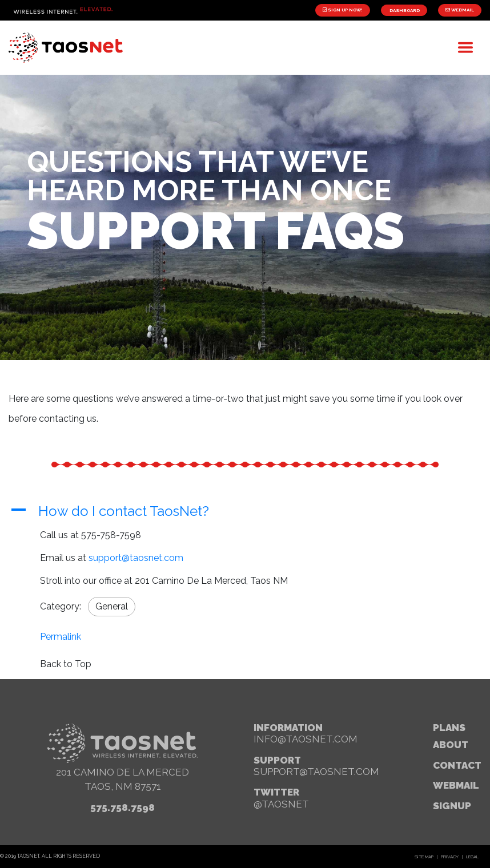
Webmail (460, 10)
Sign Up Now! (343, 10)
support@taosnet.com (136, 558)
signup (452, 806)
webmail (456, 785)
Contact (457, 765)
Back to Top (66, 664)
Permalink (61, 637)
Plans (449, 728)
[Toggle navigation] (465, 47)
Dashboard (404, 10)
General (112, 606)
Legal (472, 857)
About (451, 745)
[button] (245, 512)
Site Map (424, 857)
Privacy (450, 857)
